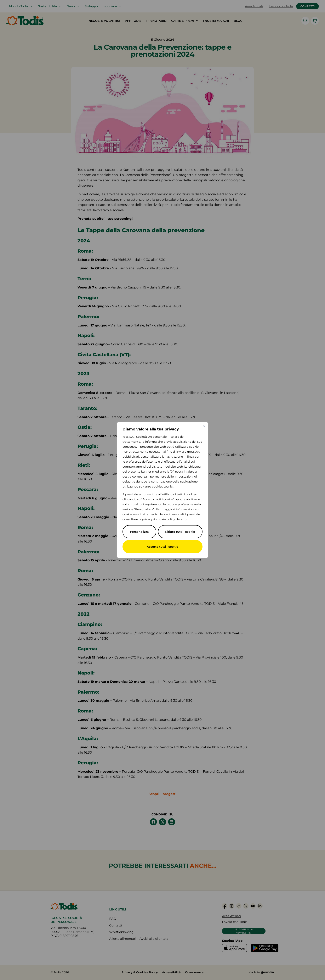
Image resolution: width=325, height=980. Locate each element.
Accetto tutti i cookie (162, 547)
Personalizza (139, 532)
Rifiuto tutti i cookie (180, 532)
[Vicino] (204, 426)
